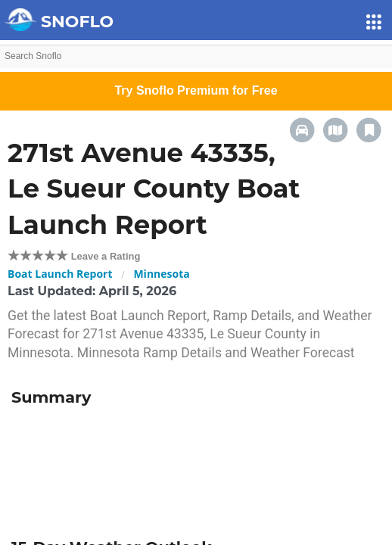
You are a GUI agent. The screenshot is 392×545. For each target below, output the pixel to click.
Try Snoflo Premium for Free (196, 90)
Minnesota (161, 274)
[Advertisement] (196, 467)
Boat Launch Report (60, 274)
